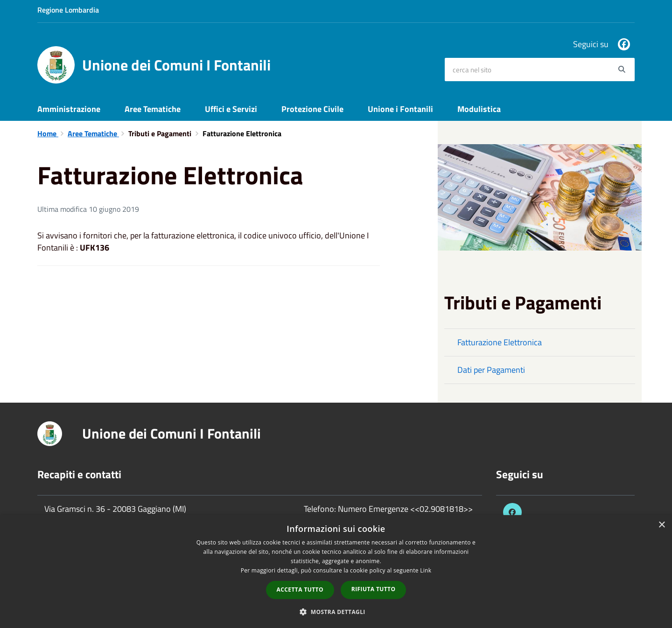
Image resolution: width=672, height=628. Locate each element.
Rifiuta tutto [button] (374, 589)
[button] (336, 611)
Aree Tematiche (153, 109)
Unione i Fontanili (400, 109)
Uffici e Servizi (231, 109)
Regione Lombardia (68, 10)
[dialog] (336, 572)
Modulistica (479, 109)
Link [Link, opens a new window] (426, 570)
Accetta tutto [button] (300, 590)
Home (48, 133)
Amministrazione (69, 109)
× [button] (661, 525)
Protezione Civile (312, 109)
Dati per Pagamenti (491, 370)
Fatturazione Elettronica (500, 342)
